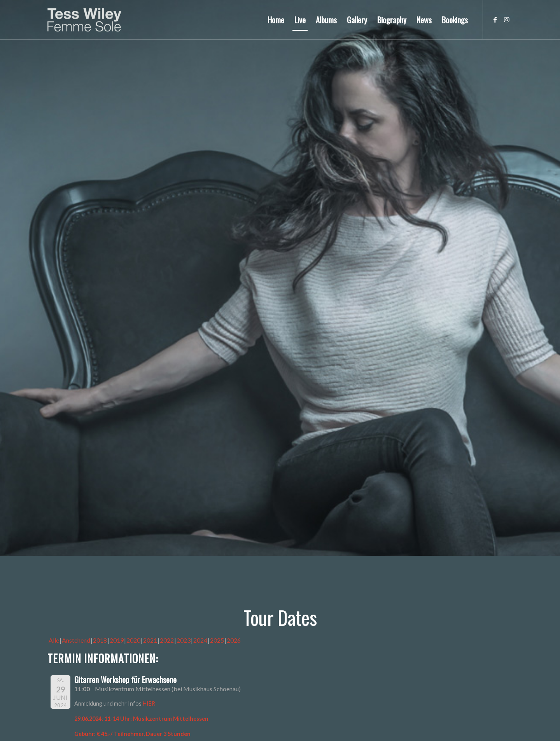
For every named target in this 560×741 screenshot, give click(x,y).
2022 (167, 640)
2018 (100, 640)
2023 (184, 640)
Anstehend (76, 640)
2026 (234, 640)
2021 (150, 640)
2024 (200, 640)
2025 (217, 640)
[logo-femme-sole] (84, 20)
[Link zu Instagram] (507, 19)
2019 (117, 640)
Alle (54, 640)
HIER (149, 703)
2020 (133, 640)
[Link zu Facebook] (495, 19)
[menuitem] (276, 20)
